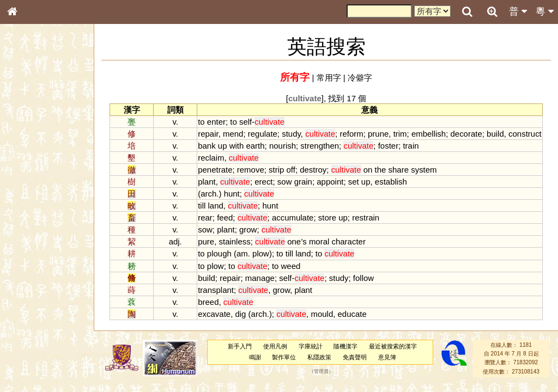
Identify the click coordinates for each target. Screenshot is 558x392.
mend (233, 134)
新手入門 (240, 346)
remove (251, 170)
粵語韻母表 (30, 234)
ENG (48, 120)
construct (525, 134)
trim (400, 134)
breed (208, 302)
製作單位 (284, 357)
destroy (313, 170)
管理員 (321, 371)
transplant (216, 290)
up (223, 146)
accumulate (293, 218)
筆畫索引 (27, 155)
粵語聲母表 (30, 223)
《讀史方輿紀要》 (40, 345)
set (354, 182)
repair (208, 134)
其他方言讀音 (33, 306)
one (294, 241)
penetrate (215, 170)
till (202, 206)
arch (208, 194)
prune (378, 134)
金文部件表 (30, 175)
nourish (283, 146)
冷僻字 (360, 78)
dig (240, 314)
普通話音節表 (33, 296)
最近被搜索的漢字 (393, 346)
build (495, 134)
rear (205, 218)
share (399, 170)
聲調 (52, 286)
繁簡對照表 (30, 364)
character (348, 241)
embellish (429, 134)
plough (219, 253)
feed (225, 218)
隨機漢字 (345, 346)
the (381, 170)
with (237, 146)
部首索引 (27, 145)
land (216, 206)
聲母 (22, 286)
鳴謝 (255, 357)
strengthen (320, 146)
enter (216, 122)
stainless (235, 241)
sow (285, 182)
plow (261, 253)
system (424, 170)
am (242, 253)
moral (319, 241)
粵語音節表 (30, 213)
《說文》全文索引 (40, 335)
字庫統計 (311, 346)
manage (260, 278)
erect (263, 182)
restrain (366, 218)
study (291, 134)
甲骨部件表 (30, 165)
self (245, 122)
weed (291, 266)
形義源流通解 (33, 185)
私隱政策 (319, 357)
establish (391, 182)
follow (363, 278)
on (368, 170)
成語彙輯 (27, 354)
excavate (214, 314)
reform (351, 134)
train (411, 146)
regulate (263, 134)
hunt (232, 194)
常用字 (329, 78)
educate (352, 314)
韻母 (37, 286)
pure (206, 241)
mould (322, 314)
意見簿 (387, 357)
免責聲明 (355, 357)
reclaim (211, 158)
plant (207, 182)
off (291, 170)
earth (255, 146)
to (201, 122)
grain (303, 182)
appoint (330, 182)
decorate (466, 134)
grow (248, 229)
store (327, 218)
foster (388, 146)
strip (276, 170)
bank (207, 146)
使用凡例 (275, 346)
